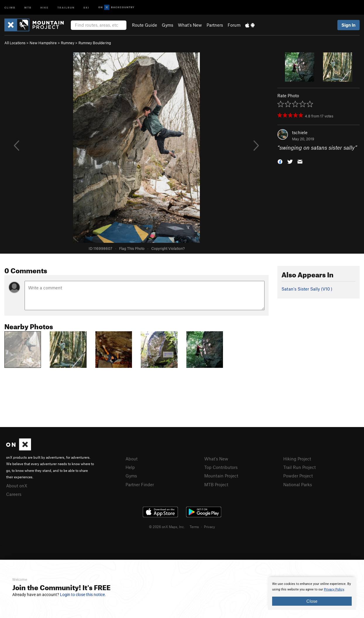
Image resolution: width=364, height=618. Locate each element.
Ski (86, 7)
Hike (44, 7)
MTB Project (216, 484)
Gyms (168, 25)
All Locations (15, 43)
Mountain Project (221, 476)
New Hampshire (43, 43)
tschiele (300, 132)
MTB (28, 7)
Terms (194, 527)
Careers (14, 494)
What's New (190, 25)
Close (312, 601)
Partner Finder (140, 484)
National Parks (298, 484)
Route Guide (145, 25)
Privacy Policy (334, 589)
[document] (312, 593)
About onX (17, 486)
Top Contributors (221, 467)
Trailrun (66, 7)
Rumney (68, 43)
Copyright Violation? (168, 248)
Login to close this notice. (83, 595)
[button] (280, 161)
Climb (10, 7)
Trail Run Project (299, 467)
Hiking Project (297, 459)
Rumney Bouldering (95, 43)
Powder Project (298, 476)
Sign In (348, 25)
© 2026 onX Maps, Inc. (167, 527)
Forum (234, 25)
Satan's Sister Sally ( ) (307, 289)
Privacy (210, 527)
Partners (215, 25)
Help (130, 467)
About (132, 459)
